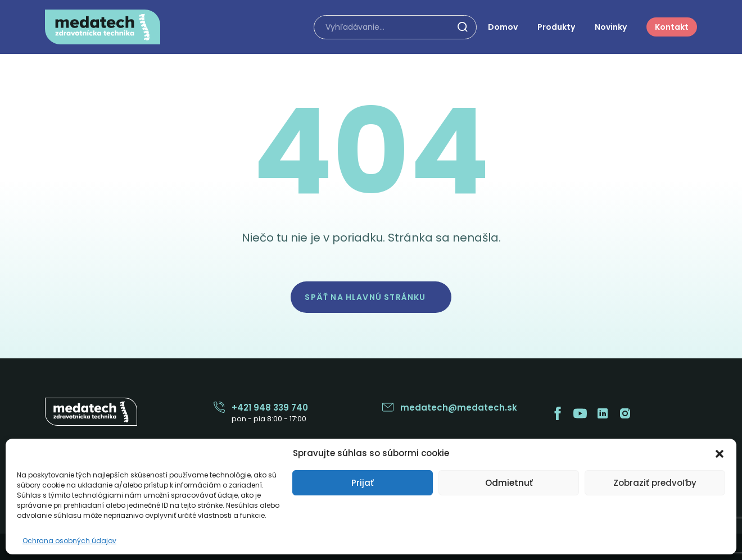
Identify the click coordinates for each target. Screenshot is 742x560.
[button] (720, 453)
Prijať (363, 483)
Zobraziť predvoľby (655, 483)
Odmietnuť (509, 483)
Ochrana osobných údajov (69, 541)
